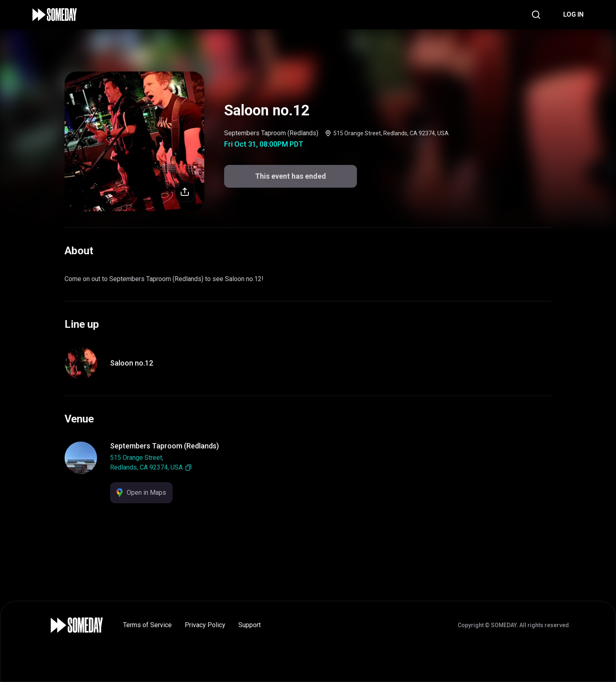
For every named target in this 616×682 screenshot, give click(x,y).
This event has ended (291, 176)
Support (250, 625)
